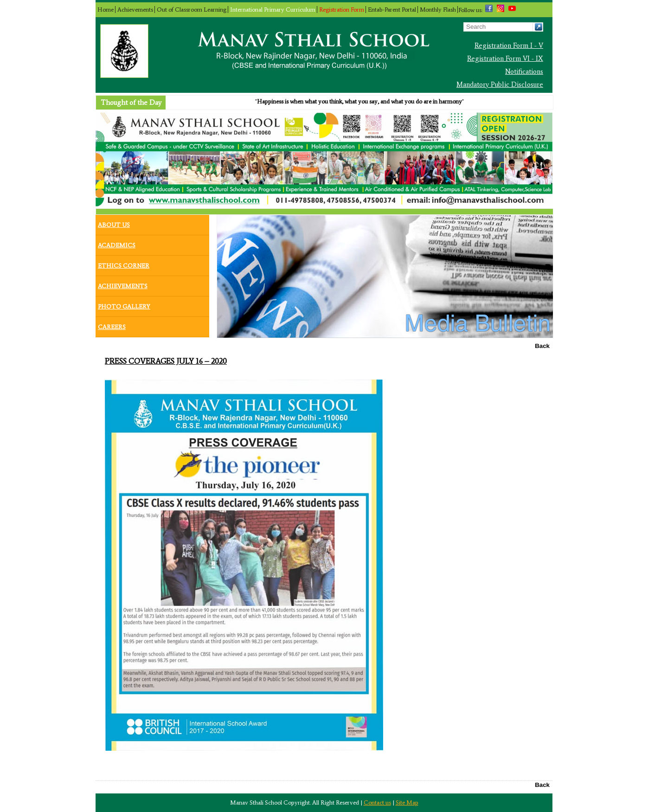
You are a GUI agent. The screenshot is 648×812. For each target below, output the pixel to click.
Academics (117, 243)
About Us (114, 223)
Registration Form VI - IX (505, 58)
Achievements (135, 10)
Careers (112, 325)
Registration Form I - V (509, 45)
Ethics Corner (124, 264)
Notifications (524, 71)
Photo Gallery (124, 304)
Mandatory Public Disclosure (500, 84)
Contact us (377, 802)
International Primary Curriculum (273, 10)
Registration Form (342, 10)
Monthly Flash (438, 10)
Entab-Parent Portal (392, 10)
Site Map (407, 802)
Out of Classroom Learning (192, 10)
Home (106, 10)
